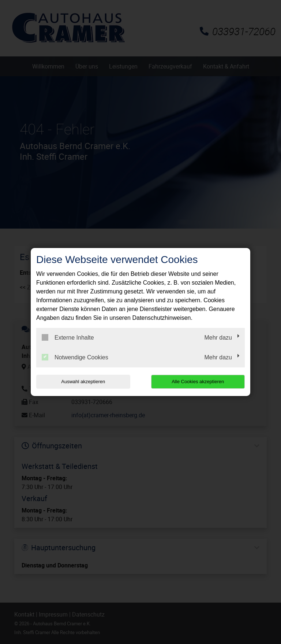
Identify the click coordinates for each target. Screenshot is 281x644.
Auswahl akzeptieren (83, 382)
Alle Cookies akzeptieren (198, 382)
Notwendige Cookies (75, 357)
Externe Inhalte (68, 337)
